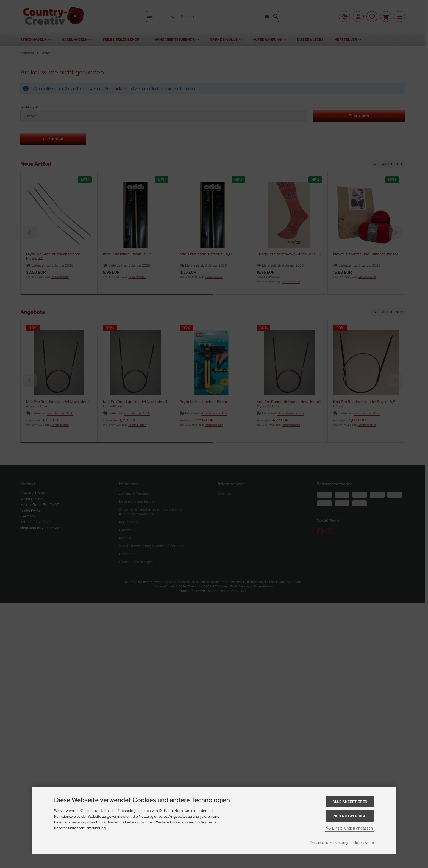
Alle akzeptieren (350, 802)
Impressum (365, 842)
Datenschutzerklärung (329, 842)
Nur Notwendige (350, 816)
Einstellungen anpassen (350, 828)
